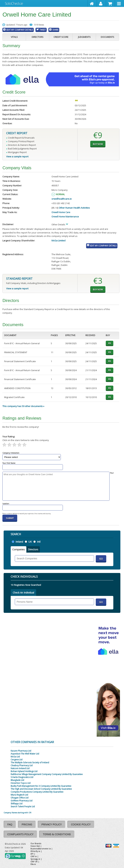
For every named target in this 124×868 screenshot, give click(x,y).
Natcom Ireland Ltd (20, 768)
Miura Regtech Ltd (19, 795)
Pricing (27, 824)
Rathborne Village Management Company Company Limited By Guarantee (47, 774)
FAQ (10, 824)
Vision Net (35, 846)
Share (55, 30)
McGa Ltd (15, 757)
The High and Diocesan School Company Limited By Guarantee (41, 789)
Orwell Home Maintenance (65, 217)
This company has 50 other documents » (23, 406)
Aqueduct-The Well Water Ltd (25, 754)
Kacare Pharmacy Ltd (21, 751)
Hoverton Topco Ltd (21, 783)
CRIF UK (34, 862)
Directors (38, 37)
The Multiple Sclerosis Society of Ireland (30, 762)
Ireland (19, 542)
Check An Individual (23, 593)
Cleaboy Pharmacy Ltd (22, 765)
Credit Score (61, 37)
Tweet (43, 30)
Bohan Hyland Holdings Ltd (24, 771)
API (32, 854)
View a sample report (17, 156)
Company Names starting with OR (17, 813)
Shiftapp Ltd (17, 804)
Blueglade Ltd (17, 780)
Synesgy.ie (35, 859)
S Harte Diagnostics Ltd (22, 777)
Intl (39, 542)
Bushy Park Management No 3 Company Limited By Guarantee (41, 786)
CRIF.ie (34, 856)
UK (30, 542)
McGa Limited (58, 241)
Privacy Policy (51, 824)
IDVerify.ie (35, 851)
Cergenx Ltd (17, 760)
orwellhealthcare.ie (62, 199)
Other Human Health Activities (74, 208)
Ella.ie (33, 864)
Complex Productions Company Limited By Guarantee (37, 792)
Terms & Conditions (57, 834)
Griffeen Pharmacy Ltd (22, 801)
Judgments (84, 37)
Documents (107, 37)
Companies (19, 549)
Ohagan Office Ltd (20, 798)
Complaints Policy (20, 834)
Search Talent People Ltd (23, 806)
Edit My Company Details (20, 30)
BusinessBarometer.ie (41, 849)
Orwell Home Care (61, 212)
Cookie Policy (81, 824)
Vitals (14, 37)
